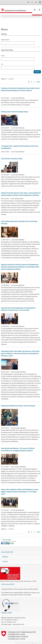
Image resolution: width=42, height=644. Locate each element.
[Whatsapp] (11, 538)
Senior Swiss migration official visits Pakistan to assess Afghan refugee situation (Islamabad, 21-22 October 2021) (20, 487)
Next (39, 77)
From (3, 51)
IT (32, 2)
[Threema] (9, 538)
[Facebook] (2, 538)
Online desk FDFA (8, 579)
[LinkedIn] (6, 538)
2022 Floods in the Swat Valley (12, 154)
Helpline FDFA (7, 608)
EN (40, 2)
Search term (5, 35)
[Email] (13, 538)
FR (36, 2)
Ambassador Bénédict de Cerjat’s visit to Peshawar (18, 401)
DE (28, 2)
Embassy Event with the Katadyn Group (15, 107)
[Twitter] (4, 538)
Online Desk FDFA (7, 547)
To (3, 59)
